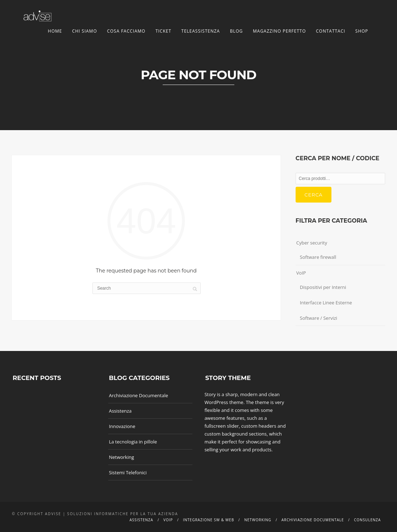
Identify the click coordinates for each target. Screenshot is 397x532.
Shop (362, 31)
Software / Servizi (319, 318)
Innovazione (122, 426)
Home (55, 31)
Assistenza (120, 411)
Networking (121, 457)
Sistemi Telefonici (128, 472)
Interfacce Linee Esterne (326, 303)
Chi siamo (85, 31)
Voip (168, 520)
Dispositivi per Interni (323, 287)
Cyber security (312, 243)
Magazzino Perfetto (279, 31)
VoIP (301, 273)
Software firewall (318, 257)
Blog (236, 31)
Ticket (163, 31)
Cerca (314, 195)
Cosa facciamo (126, 31)
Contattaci (331, 31)
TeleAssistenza (201, 31)
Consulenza (367, 520)
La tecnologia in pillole (133, 442)
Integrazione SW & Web (209, 520)
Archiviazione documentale (312, 520)
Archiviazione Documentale (138, 395)
